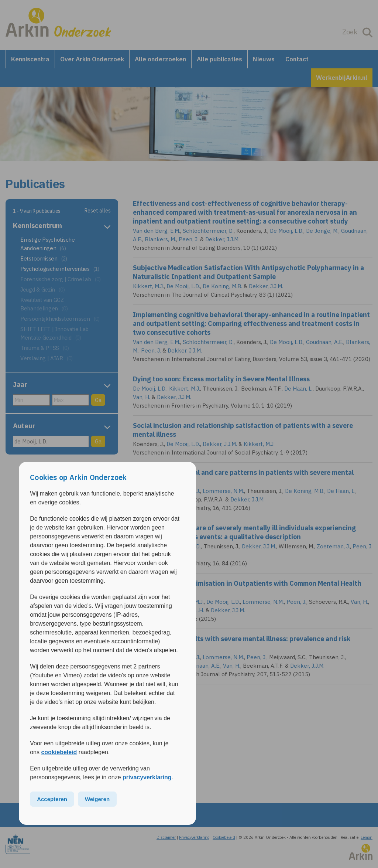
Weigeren (97, 799)
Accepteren (52, 799)
